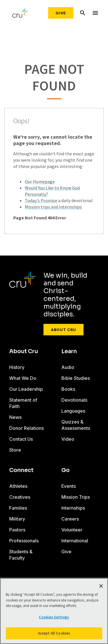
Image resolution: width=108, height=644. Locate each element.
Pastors (17, 530)
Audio (68, 367)
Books (68, 389)
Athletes (18, 486)
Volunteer (72, 530)
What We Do (23, 378)
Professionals (24, 541)
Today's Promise (41, 200)
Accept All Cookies (54, 633)
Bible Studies (76, 378)
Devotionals (74, 400)
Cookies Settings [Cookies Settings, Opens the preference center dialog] (54, 617)
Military (17, 519)
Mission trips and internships (53, 207)
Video (68, 439)
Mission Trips (76, 497)
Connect (21, 470)
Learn (69, 351)
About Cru (64, 330)
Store (15, 450)
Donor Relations (26, 428)
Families (18, 508)
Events (69, 486)
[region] (54, 611)
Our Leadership (26, 389)
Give (61, 13)
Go (66, 470)
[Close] (101, 586)
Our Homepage (40, 181)
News (15, 417)
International (75, 541)
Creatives (20, 497)
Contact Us (21, 439)
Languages (73, 411)
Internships (73, 508)
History (17, 367)
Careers (70, 519)
